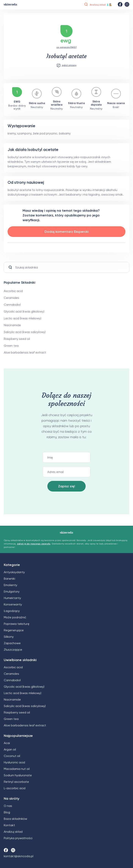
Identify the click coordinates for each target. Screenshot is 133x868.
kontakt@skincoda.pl (19, 856)
